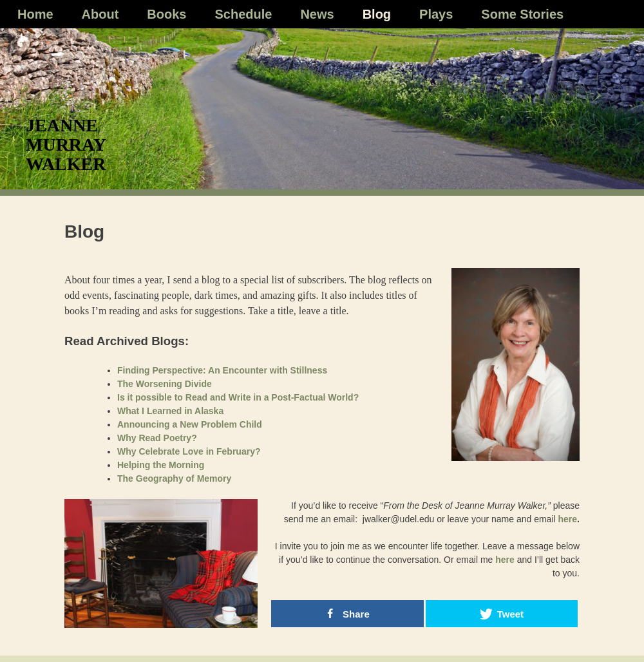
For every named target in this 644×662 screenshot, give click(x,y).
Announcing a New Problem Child (190, 424)
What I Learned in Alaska (170, 411)
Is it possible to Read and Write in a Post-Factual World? (238, 397)
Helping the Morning (161, 465)
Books (166, 14)
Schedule (243, 14)
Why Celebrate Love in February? (189, 451)
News (317, 14)
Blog (377, 14)
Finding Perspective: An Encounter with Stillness (222, 370)
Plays (436, 14)
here (568, 519)
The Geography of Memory (174, 478)
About (100, 14)
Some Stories (522, 14)
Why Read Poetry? (157, 438)
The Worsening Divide (165, 384)
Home (35, 14)
